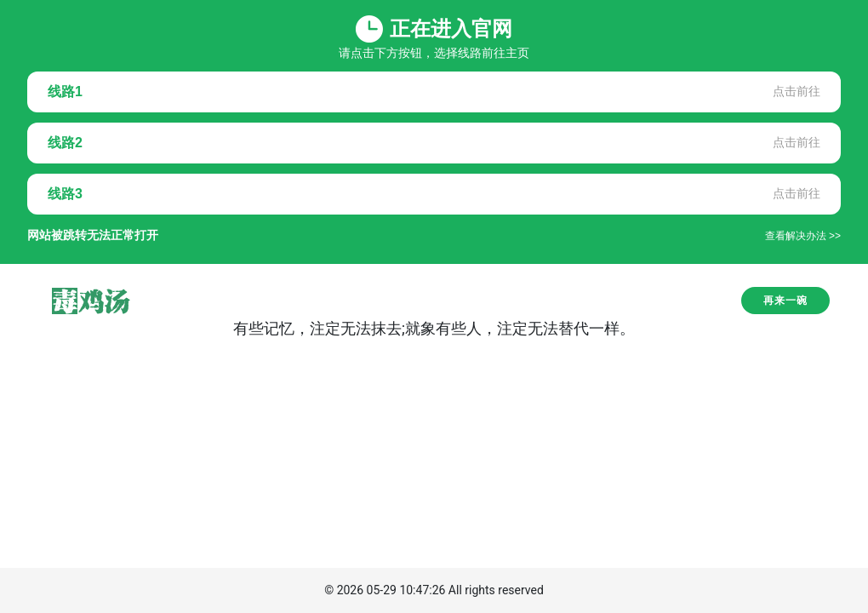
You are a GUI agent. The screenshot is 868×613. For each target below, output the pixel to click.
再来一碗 (785, 301)
